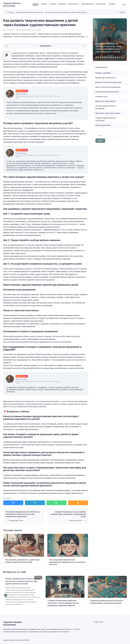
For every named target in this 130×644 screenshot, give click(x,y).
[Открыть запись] (24, 551)
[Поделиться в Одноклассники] (78, 503)
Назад (122, 12)
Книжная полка (101, 96)
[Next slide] (123, 57)
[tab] (96, 57)
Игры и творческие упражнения (108, 87)
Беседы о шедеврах (103, 73)
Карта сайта (99, 622)
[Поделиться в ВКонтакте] (13, 503)
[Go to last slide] (6, 595)
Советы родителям (103, 125)
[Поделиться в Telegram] (35, 503)
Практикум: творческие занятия (108, 113)
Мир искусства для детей (105, 101)
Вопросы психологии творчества (108, 82)
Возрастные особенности (105, 78)
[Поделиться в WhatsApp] (56, 503)
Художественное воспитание (12, 5)
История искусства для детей (107, 92)
